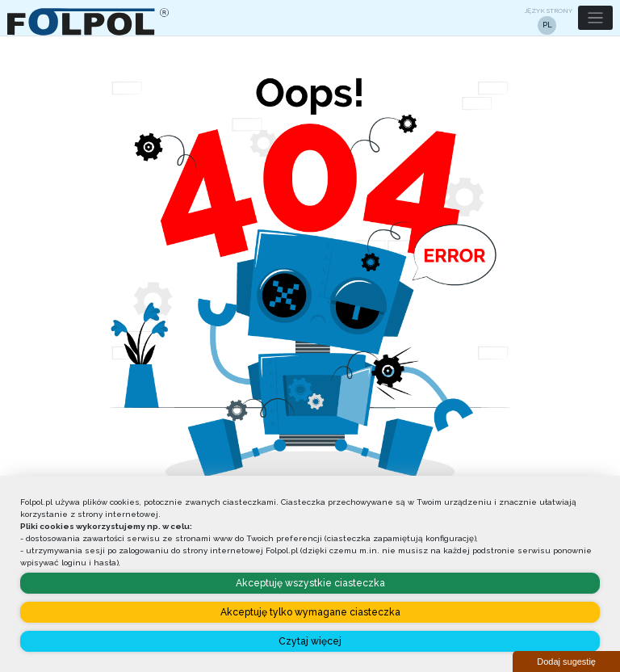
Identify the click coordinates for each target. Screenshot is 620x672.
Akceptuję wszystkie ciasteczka (310, 583)
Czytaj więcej (310, 641)
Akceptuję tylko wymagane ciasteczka (310, 612)
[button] (595, 18)
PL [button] (547, 25)
